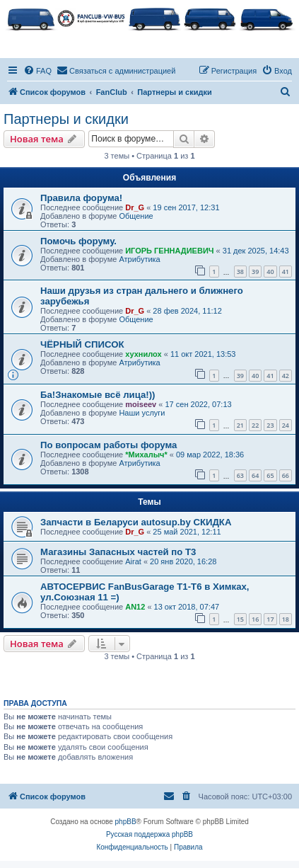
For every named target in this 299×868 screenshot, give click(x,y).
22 (255, 425)
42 (286, 376)
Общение (136, 216)
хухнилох (143, 354)
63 (240, 475)
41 (286, 272)
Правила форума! (81, 198)
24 (286, 425)
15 (240, 619)
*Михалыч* (146, 455)
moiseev (141, 404)
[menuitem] (37, 71)
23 (270, 425)
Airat (133, 561)
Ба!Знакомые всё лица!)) (98, 395)
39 (255, 272)
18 (286, 619)
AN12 (135, 607)
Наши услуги (142, 413)
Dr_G (135, 207)
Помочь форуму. (78, 241)
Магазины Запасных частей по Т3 (118, 552)
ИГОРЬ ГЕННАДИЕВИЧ (169, 251)
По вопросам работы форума (109, 445)
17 (270, 619)
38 (240, 272)
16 (255, 619)
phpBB (126, 822)
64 (255, 475)
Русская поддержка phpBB (149, 834)
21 (240, 425)
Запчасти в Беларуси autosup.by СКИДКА (136, 522)
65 (270, 475)
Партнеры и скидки (66, 119)
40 (270, 272)
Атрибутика (139, 259)
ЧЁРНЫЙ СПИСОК (82, 344)
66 (286, 475)
